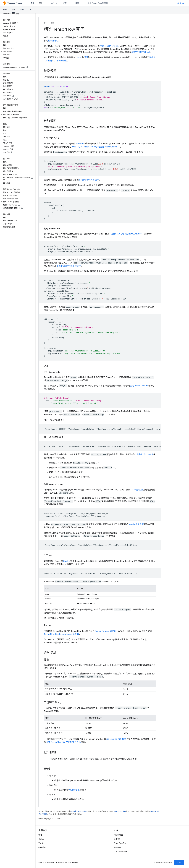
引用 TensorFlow (121, 852)
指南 (52, 23)
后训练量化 (74, 790)
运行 (86, 57)
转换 (80, 57)
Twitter (41, 843)
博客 (40, 835)
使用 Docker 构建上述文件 (69, 266)
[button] (17, 52)
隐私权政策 (49, 862)
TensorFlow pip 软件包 (106, 631)
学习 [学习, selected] (41, 3)
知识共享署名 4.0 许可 (79, 811)
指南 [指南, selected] (13, 10)
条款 (40, 862)
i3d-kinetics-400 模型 (116, 739)
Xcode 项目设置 (136, 524)
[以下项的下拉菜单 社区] (82, 3)
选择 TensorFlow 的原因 (98, 3)
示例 (22, 10)
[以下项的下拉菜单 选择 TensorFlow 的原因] (111, 3)
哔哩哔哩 (42, 847)
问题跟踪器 (118, 835)
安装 (32, 3)
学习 (46, 23)
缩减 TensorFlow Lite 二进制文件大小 (63, 742)
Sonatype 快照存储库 (89, 180)
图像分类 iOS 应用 (145, 454)
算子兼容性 (53, 41)
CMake (66, 561)
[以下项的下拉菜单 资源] (70, 3)
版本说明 (117, 839)
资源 (65, 3)
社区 (77, 3)
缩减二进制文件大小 (141, 52)
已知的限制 (62, 61)
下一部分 (80, 144)
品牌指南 (117, 847)
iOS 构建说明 (137, 490)
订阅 (179, 862)
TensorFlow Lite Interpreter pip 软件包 (61, 634)
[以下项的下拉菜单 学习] (46, 3)
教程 (5, 10)
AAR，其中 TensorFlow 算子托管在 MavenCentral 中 (96, 147)
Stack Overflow (120, 843)
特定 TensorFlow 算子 (110, 46)
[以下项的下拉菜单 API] (57, 3)
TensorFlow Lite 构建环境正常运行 (126, 234)
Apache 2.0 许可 (120, 811)
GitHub (181, 3)
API (53, 3)
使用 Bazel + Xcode (139, 386)
